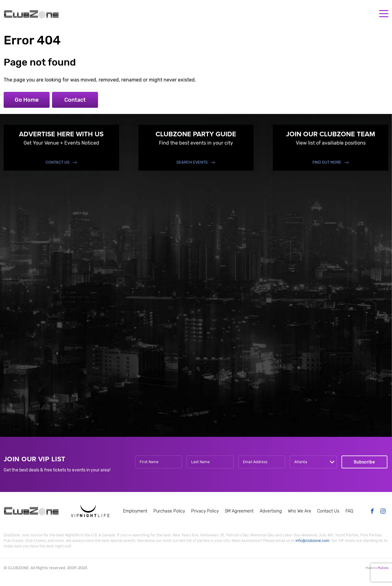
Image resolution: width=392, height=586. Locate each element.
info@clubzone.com (313, 541)
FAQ (349, 511)
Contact (75, 100)
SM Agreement (239, 511)
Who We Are (300, 511)
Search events (192, 162)
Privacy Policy (205, 511)
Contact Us (58, 162)
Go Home (27, 100)
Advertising (271, 511)
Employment (135, 511)
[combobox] (313, 462)
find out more (327, 162)
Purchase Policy (169, 511)
